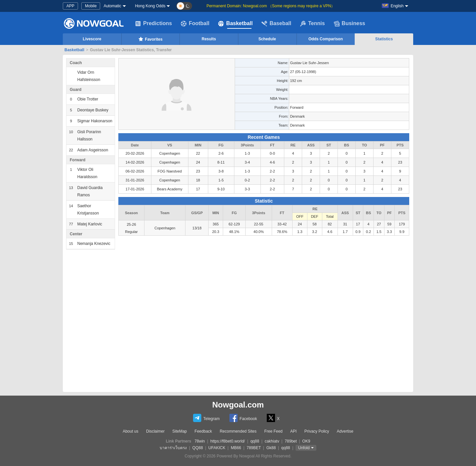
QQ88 (198, 448)
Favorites (150, 39)
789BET (254, 448)
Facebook (243, 418)
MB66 (236, 448)
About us (130, 431)
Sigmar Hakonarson (95, 121)
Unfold (304, 448)
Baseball (276, 23)
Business (350, 23)
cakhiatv (272, 441)
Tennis (312, 23)
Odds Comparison (326, 39)
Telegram (206, 418)
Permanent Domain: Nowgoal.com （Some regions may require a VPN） (271, 6)
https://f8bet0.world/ (228, 441)
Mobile (91, 6)
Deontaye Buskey (93, 110)
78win (199, 441)
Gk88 (271, 448)
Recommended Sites (238, 431)
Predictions (154, 23)
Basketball (235, 23)
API (293, 431)
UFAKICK (217, 448)
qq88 (255, 441)
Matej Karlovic (90, 224)
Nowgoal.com (238, 405)
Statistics (384, 39)
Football (195, 23)
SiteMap (179, 431)
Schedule (267, 39)
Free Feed (273, 431)
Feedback (203, 431)
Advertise (345, 431)
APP (70, 6)
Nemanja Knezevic (94, 244)
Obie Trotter (88, 99)
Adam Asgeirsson (93, 150)
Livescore (92, 39)
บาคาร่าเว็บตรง (173, 448)
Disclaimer (155, 431)
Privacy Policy (317, 431)
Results (209, 39)
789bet (291, 441)
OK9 (306, 441)
